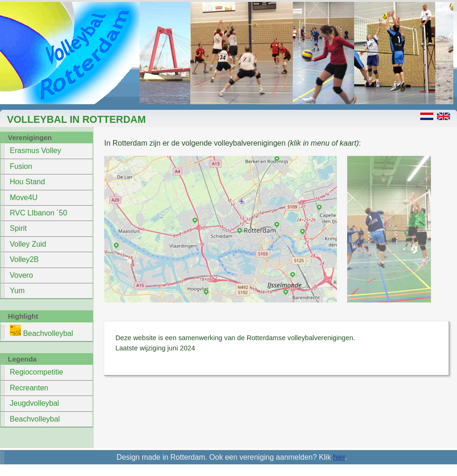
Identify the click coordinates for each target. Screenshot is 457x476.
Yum (17, 291)
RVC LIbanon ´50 (38, 213)
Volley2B (24, 259)
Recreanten (29, 388)
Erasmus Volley (35, 151)
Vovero (21, 275)
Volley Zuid (28, 244)
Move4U (24, 198)
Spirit (18, 228)
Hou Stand (27, 182)
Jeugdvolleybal (34, 403)
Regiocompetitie (37, 372)
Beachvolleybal (41, 331)
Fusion (21, 166)
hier (339, 457)
